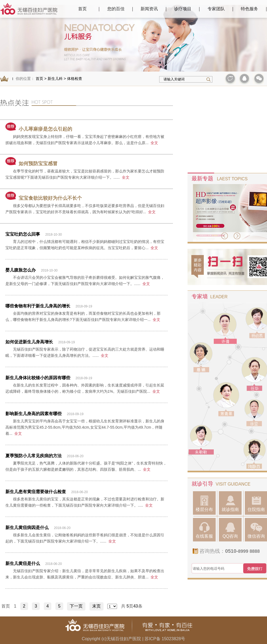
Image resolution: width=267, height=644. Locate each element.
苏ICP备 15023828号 (165, 639)
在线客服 (204, 530)
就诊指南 (230, 504)
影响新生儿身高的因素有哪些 (34, 414)
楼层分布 (204, 504)
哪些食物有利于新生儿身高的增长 (38, 306)
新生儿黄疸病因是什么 (27, 528)
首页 (82, 9)
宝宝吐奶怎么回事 (23, 234)
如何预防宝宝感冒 (31, 164)
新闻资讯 (149, 9)
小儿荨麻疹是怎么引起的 (39, 129)
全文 (154, 143)
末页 (96, 606)
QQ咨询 (230, 530)
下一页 (76, 606)
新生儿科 (55, 79)
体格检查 (75, 79)
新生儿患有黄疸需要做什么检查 (36, 492)
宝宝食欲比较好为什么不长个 (44, 198)
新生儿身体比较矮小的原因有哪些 (38, 378)
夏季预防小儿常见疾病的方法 (34, 456)
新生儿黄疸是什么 (23, 563)
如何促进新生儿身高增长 (29, 342)
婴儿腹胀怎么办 (21, 270)
